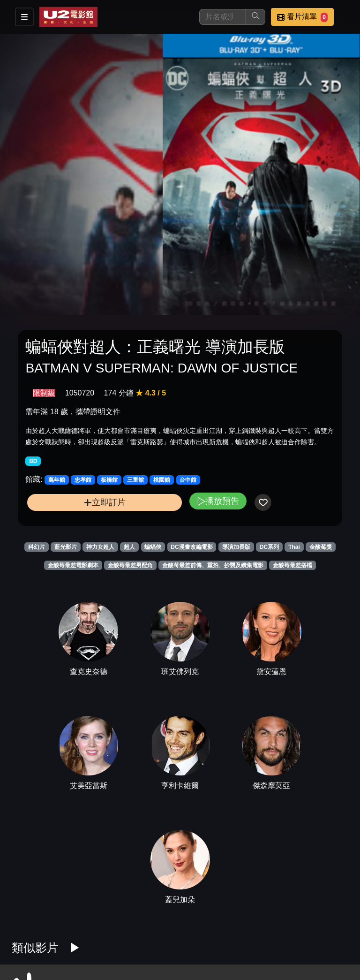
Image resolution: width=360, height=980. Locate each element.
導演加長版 (236, 547)
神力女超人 (100, 547)
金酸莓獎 (321, 547)
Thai (294, 547)
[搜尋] (223, 17)
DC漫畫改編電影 (191, 547)
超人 (129, 547)
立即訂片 (105, 502)
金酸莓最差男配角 (130, 565)
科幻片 (37, 547)
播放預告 (218, 501)
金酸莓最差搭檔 (292, 565)
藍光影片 (66, 547)
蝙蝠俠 (153, 547)
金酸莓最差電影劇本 (73, 565)
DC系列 (269, 547)
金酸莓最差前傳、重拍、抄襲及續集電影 (213, 565)
